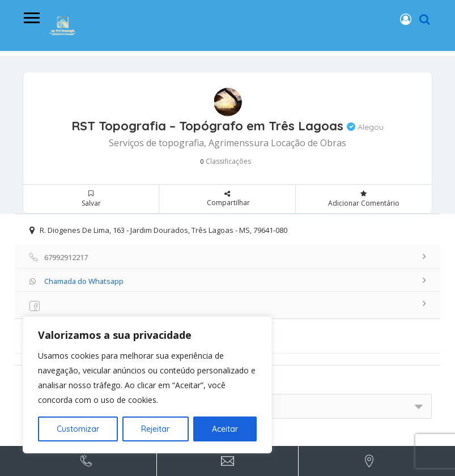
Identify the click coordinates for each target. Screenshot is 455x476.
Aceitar (225, 429)
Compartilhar (227, 197)
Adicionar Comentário (364, 199)
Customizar (78, 429)
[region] (147, 385)
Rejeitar (155, 429)
